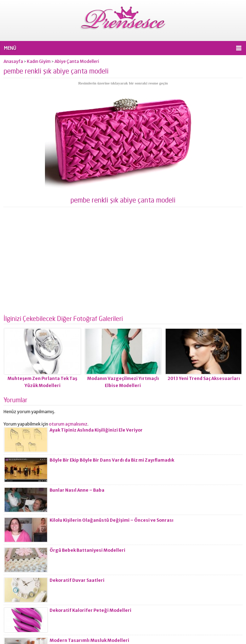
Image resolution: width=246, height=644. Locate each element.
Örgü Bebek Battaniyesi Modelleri (87, 550)
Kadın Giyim (39, 61)
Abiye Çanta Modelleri (77, 61)
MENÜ (10, 48)
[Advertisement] (123, 264)
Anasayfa (13, 61)
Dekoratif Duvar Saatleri (77, 580)
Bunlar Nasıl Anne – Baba (77, 490)
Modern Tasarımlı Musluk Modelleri (89, 640)
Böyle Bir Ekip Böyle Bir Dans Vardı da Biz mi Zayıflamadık (112, 460)
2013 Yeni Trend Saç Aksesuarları (204, 378)
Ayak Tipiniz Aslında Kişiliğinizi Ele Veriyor (96, 430)
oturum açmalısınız (68, 424)
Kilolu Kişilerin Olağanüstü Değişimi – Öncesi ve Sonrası (111, 520)
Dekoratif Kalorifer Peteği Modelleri (90, 610)
